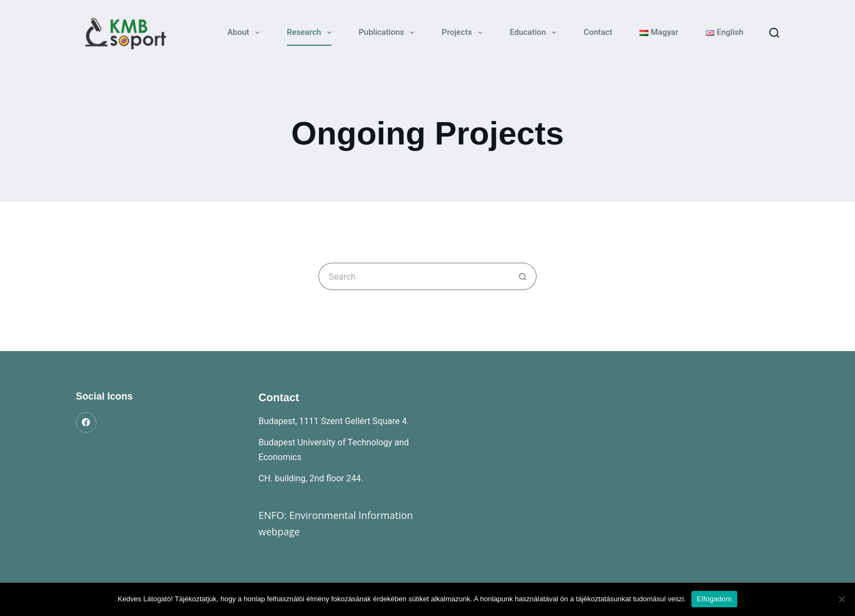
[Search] (774, 33)
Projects (464, 33)
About (246, 33)
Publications (389, 33)
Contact (598, 32)
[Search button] (523, 276)
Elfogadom (714, 599)
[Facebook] (86, 422)
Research (311, 33)
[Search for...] (414, 276)
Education (535, 33)
